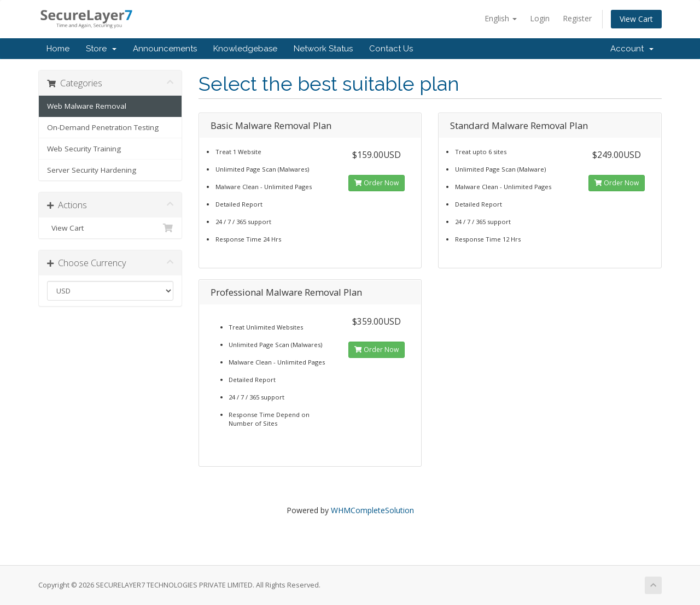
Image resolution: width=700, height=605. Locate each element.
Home (58, 49)
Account (632, 49)
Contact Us (391, 49)
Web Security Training (84, 149)
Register (577, 18)
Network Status (323, 49)
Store (101, 49)
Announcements (165, 49)
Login (540, 18)
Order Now (377, 183)
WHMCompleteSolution (372, 510)
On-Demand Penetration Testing (103, 127)
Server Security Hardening (92, 170)
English (501, 18)
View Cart (636, 19)
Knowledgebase (245, 49)
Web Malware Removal (87, 106)
